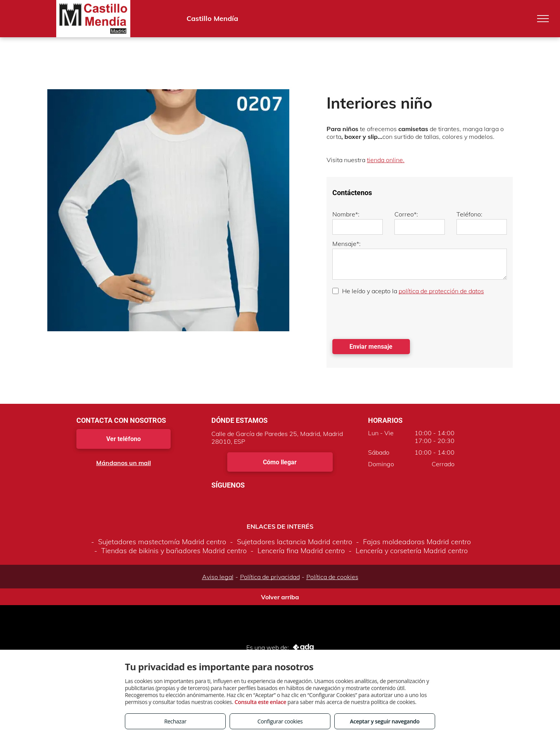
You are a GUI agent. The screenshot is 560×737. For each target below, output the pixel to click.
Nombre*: (346, 214)
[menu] (543, 19)
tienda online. (386, 160)
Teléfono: (469, 214)
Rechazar (175, 721)
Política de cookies (332, 577)
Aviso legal (218, 577)
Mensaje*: (347, 244)
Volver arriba (280, 597)
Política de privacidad (270, 577)
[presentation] (391, 316)
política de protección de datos (441, 291)
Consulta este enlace (260, 702)
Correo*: (406, 214)
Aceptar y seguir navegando (385, 721)
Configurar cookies (280, 721)
